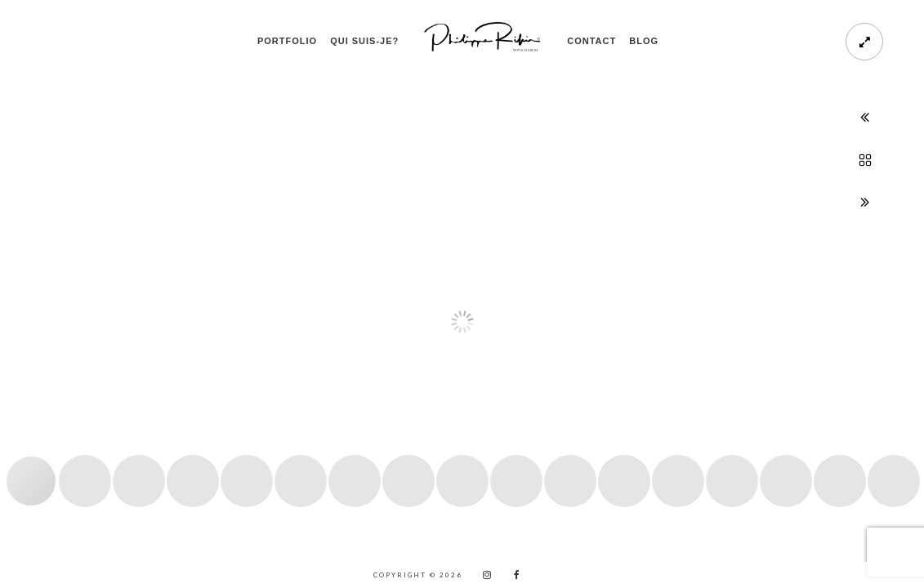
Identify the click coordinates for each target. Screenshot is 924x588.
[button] (30, 310)
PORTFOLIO (287, 41)
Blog (644, 41)
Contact (591, 41)
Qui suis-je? (364, 41)
